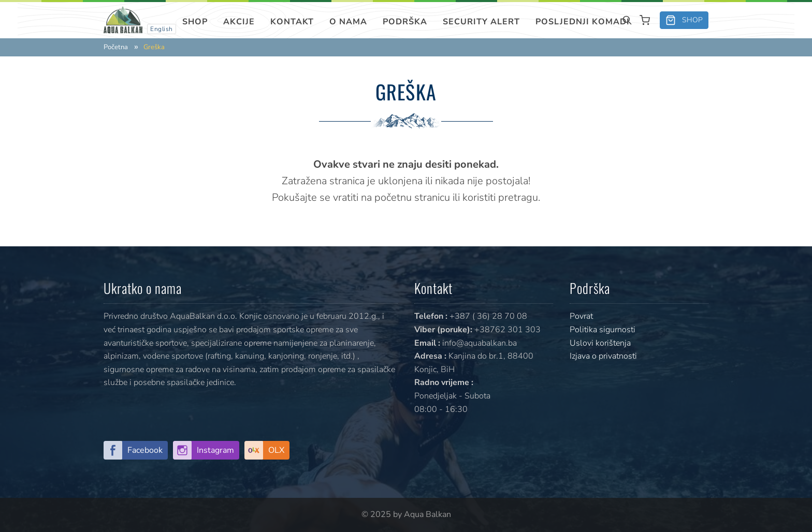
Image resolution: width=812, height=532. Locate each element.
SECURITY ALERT (481, 22)
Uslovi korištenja (600, 343)
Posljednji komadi (583, 22)
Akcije (239, 22)
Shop (195, 22)
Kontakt (292, 22)
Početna (116, 47)
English (162, 29)
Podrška (405, 22)
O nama (348, 22)
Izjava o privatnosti (603, 356)
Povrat (581, 316)
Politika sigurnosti (603, 330)
